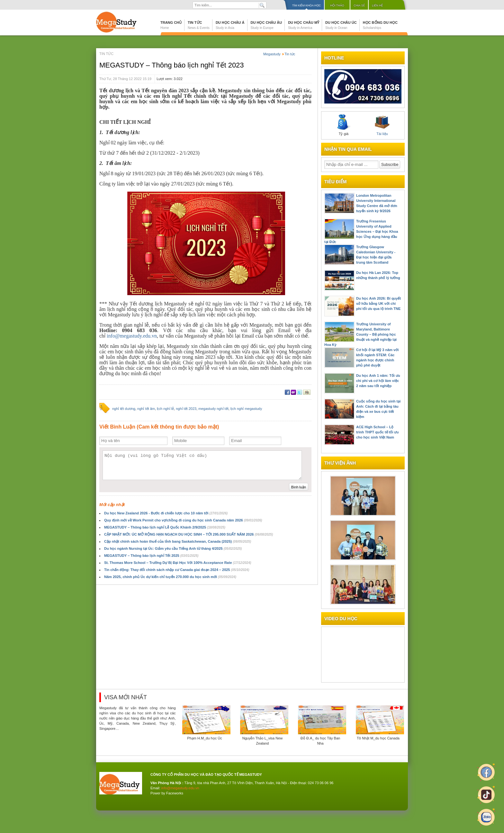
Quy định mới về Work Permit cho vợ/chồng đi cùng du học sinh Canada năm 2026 (183, 520)
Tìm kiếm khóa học (306, 5)
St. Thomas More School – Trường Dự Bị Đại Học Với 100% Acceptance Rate (178, 563)
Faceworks (175, 793)
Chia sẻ (359, 5)
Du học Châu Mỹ (304, 25)
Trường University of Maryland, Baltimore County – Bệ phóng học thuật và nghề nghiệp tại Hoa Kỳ (360, 334)
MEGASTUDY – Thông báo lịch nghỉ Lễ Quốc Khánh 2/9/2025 (165, 527)
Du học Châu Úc (341, 25)
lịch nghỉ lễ (165, 409)
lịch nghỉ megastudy (246, 409)
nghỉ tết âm (146, 409)
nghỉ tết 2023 (186, 409)
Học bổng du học (380, 25)
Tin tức (199, 25)
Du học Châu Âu (266, 25)
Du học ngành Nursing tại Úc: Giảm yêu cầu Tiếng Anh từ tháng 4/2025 (173, 548)
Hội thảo (337, 5)
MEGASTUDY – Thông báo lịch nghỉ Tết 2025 (151, 556)
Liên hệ (377, 5)
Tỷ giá (344, 125)
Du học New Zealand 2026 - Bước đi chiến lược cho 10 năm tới (166, 513)
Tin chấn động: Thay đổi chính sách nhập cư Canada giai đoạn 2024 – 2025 (177, 570)
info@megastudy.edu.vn (132, 336)
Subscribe (390, 165)
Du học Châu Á (230, 25)
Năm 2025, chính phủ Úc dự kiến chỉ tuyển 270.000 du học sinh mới (170, 577)
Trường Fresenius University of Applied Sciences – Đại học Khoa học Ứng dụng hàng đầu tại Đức (361, 231)
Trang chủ (171, 25)
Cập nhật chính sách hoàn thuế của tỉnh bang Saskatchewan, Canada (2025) (178, 541)
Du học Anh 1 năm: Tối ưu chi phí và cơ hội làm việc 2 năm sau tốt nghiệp (378, 381)
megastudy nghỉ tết (213, 409)
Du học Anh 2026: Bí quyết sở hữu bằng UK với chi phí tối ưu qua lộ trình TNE (378, 303)
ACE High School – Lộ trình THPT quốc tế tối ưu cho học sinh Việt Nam (377, 432)
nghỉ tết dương (124, 409)
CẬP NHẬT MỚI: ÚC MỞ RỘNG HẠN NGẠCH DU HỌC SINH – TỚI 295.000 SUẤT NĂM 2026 (189, 534)
